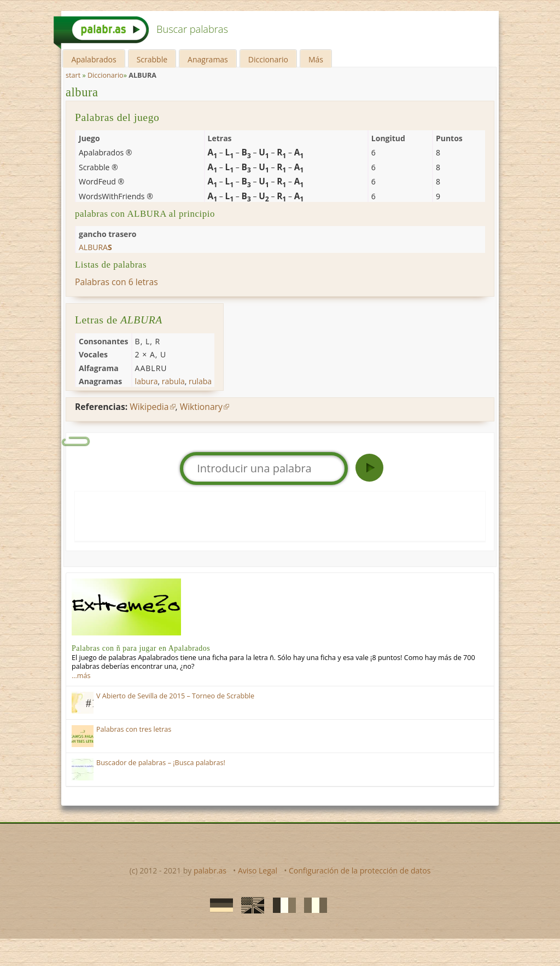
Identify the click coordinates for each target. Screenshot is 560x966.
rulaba (200, 381)
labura (147, 381)
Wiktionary (201, 407)
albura (82, 92)
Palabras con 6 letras (116, 282)
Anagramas (208, 59)
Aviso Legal (258, 870)
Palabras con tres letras (134, 729)
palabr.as (210, 870)
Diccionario (268, 59)
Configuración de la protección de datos (360, 870)
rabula (173, 381)
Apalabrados (94, 59)
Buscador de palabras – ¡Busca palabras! (161, 763)
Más (316, 59)
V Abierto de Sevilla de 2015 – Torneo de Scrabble (175, 696)
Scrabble (152, 59)
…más (81, 676)
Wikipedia (149, 407)
